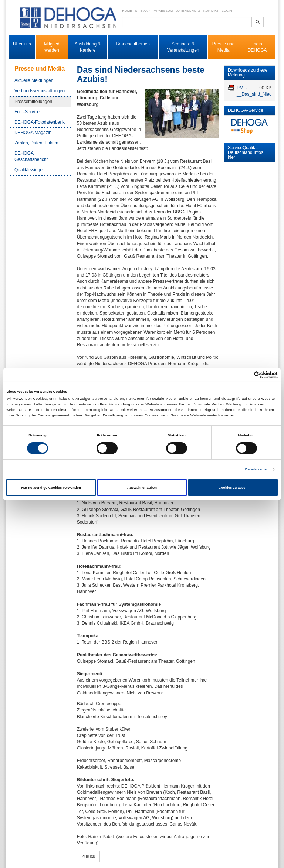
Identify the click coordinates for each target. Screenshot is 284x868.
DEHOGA (257, 50)
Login (227, 11)
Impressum (163, 11)
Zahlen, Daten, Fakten (36, 143)
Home (127, 11)
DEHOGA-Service (246, 110)
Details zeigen (257, 469)
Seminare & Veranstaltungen (183, 47)
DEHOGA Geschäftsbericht (31, 156)
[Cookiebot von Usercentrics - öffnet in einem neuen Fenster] (245, 375)
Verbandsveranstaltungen (40, 91)
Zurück (89, 857)
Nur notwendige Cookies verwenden (51, 488)
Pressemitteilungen (33, 102)
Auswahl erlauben (142, 488)
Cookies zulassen (233, 488)
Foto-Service (27, 112)
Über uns (22, 44)
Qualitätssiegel (29, 170)
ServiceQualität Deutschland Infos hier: (246, 152)
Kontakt (211, 11)
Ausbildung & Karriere (88, 47)
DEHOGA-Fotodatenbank (40, 122)
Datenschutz (188, 11)
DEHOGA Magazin (33, 133)
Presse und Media (224, 47)
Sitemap (142, 11)
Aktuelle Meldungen (34, 80)
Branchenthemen (133, 44)
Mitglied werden (52, 47)
